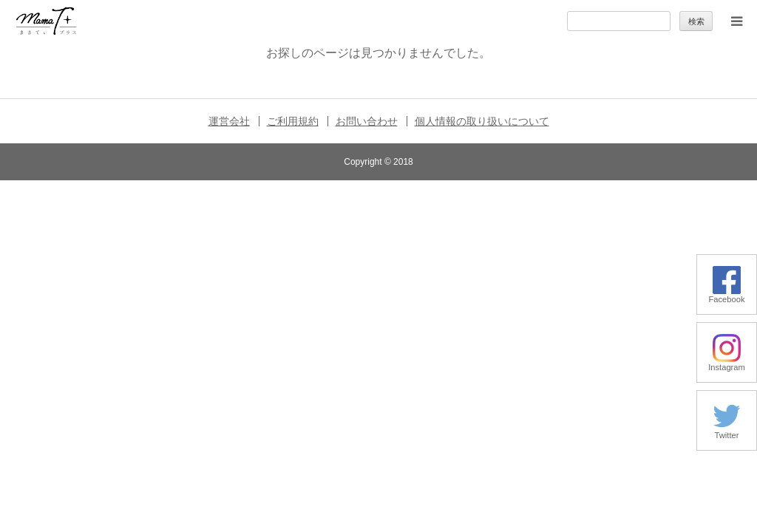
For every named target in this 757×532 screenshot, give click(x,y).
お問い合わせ (367, 121)
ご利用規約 (293, 121)
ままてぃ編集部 (124, 362)
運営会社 (229, 121)
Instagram (727, 363)
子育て (105, 233)
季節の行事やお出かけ (138, 276)
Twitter (727, 431)
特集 (100, 319)
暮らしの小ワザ (124, 190)
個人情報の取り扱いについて (482, 121)
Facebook (726, 295)
